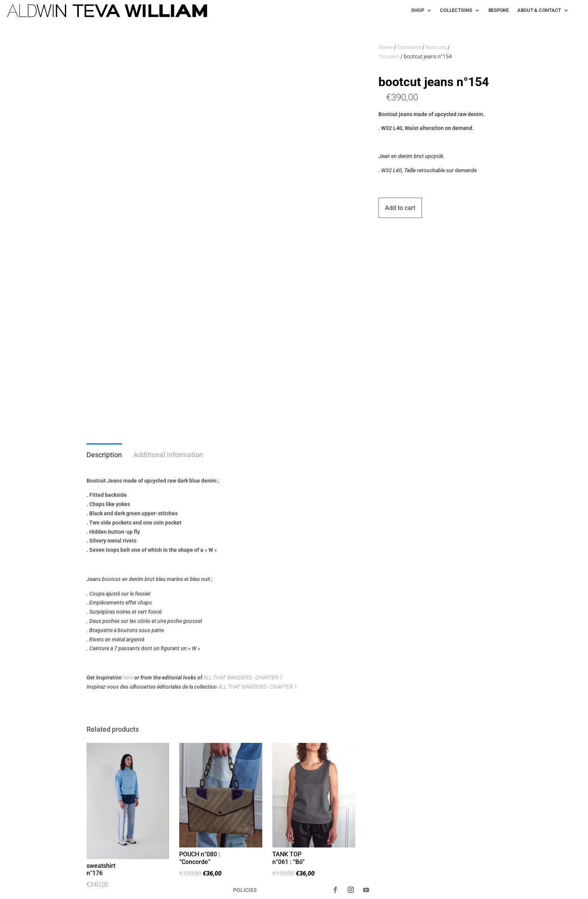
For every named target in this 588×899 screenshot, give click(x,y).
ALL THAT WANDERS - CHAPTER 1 (243, 678)
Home (386, 47)
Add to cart (400, 208)
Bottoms (436, 47)
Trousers (389, 57)
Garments (409, 47)
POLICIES (245, 890)
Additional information (168, 455)
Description (104, 455)
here (128, 678)
